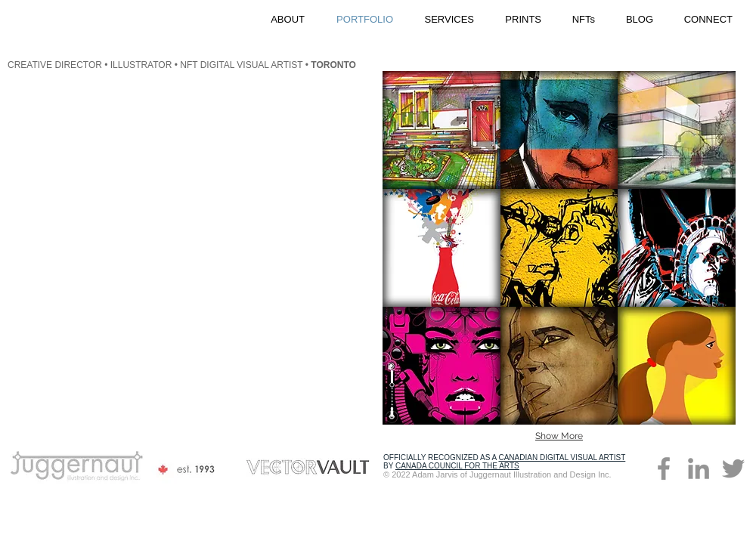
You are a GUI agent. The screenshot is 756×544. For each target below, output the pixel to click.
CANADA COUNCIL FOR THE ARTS (457, 466)
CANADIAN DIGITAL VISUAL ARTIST (562, 457)
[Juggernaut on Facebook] (664, 468)
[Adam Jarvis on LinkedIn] (699, 468)
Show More (559, 436)
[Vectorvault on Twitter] (733, 468)
